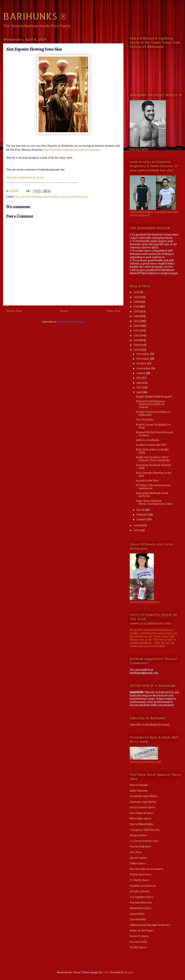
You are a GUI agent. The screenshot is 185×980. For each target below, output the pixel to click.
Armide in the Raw (147, 481)
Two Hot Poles (145, 420)
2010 (137, 345)
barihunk (36, 197)
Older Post (113, 311)
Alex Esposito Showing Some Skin (154, 474)
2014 (137, 326)
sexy (85, 197)
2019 (136, 302)
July (139, 378)
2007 (137, 530)
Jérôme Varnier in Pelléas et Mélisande (153, 413)
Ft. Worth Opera (139, 880)
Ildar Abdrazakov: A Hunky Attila (152, 451)
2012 (137, 336)
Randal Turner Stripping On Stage (153, 426)
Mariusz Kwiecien (141, 903)
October (142, 364)
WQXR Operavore (140, 875)
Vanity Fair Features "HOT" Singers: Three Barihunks (153, 459)
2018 (137, 307)
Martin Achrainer (140, 847)
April (140, 392)
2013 (137, 331)
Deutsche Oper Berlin (143, 802)
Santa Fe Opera (139, 936)
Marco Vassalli (139, 785)
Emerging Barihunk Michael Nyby (153, 467)
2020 (137, 297)
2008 (137, 525)
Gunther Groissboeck (143, 886)
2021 (137, 292)
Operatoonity (138, 919)
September (144, 368)
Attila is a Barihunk (147, 440)
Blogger (129, 972)
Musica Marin (138, 835)
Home (64, 311)
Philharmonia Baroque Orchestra (150, 925)
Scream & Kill (138, 942)
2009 (137, 350)
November (143, 359)
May (140, 388)
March (141, 510)
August (141, 373)
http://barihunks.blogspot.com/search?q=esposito (72, 150)
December (143, 354)
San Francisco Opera (143, 807)
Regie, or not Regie (141, 931)
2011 (136, 340)
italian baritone (51, 197)
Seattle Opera (138, 947)
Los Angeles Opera (141, 897)
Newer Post (14, 311)
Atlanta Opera (138, 858)
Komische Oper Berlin (143, 796)
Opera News (137, 914)
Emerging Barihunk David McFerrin (152, 495)
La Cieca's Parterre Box (144, 841)
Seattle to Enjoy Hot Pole (151, 445)
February (142, 515)
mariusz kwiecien (71, 197)
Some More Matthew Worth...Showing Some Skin (154, 502)
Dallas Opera (138, 863)
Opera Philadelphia (142, 824)
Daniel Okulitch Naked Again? (154, 397)
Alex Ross (136, 852)
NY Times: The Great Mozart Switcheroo (153, 487)
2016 (136, 316)
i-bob (106, 972)
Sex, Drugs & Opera (142, 813)
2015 (136, 321)
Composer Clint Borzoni (145, 830)
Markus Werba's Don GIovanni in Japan (154, 434)
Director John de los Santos (146, 869)
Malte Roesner (139, 791)
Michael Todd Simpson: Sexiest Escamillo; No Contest (150, 404)
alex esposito (22, 197)
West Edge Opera (140, 819)
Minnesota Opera (141, 908)
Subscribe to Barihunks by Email (25, 177)
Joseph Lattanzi (139, 891)
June (140, 383)
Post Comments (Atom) (71, 322)
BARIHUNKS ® (35, 16)
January (142, 519)
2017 (136, 311)
